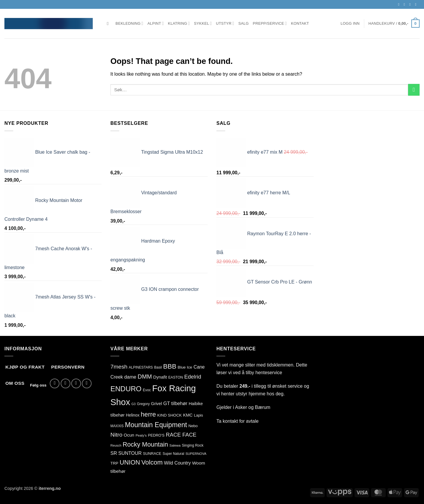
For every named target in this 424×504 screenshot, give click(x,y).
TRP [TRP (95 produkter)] (114, 463)
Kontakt (300, 23)
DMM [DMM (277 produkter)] (145, 377)
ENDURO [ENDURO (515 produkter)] (126, 389)
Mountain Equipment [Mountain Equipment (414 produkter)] (156, 425)
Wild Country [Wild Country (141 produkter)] (177, 463)
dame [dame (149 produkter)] (130, 377)
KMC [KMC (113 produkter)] (188, 415)
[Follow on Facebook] (400, 4)
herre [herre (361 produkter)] (148, 414)
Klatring (179, 23)
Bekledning (129, 23)
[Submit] (414, 90)
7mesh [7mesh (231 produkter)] (119, 367)
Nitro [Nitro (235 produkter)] (116, 435)
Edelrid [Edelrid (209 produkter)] (193, 377)
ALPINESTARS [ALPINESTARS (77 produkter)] (141, 367)
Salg (243, 23)
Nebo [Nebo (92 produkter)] (193, 426)
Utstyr (225, 23)
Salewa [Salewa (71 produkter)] (175, 445)
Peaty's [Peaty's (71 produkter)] (141, 435)
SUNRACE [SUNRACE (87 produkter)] (152, 454)
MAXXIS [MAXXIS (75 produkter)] (117, 426)
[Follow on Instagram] (405, 4)
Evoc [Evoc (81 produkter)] (147, 390)
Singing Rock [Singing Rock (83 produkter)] (193, 445)
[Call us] (417, 4)
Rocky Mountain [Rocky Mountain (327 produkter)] (145, 445)
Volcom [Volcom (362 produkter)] (152, 462)
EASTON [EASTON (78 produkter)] (175, 377)
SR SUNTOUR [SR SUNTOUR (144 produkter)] (126, 453)
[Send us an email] (411, 4)
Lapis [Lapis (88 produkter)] (199, 415)
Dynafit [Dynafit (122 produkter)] (160, 377)
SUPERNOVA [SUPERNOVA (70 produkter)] (196, 454)
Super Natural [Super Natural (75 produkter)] (173, 454)
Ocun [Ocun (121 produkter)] (129, 435)
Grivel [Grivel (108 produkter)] (156, 404)
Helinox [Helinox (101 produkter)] (133, 415)
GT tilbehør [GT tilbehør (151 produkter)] (175, 403)
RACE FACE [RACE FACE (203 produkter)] (181, 435)
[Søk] (109, 24)
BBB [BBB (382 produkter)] (170, 366)
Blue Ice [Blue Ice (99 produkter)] (185, 367)
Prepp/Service (270, 23)
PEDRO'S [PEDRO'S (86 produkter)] (156, 435)
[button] (350, 24)
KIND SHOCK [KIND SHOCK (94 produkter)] (169, 415)
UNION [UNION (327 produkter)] (130, 462)
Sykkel (203, 23)
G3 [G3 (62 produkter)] (133, 404)
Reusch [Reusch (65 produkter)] (116, 445)
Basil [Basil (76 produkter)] (158, 367)
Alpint (156, 23)
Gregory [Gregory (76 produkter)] (143, 404)
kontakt (230, 421)
